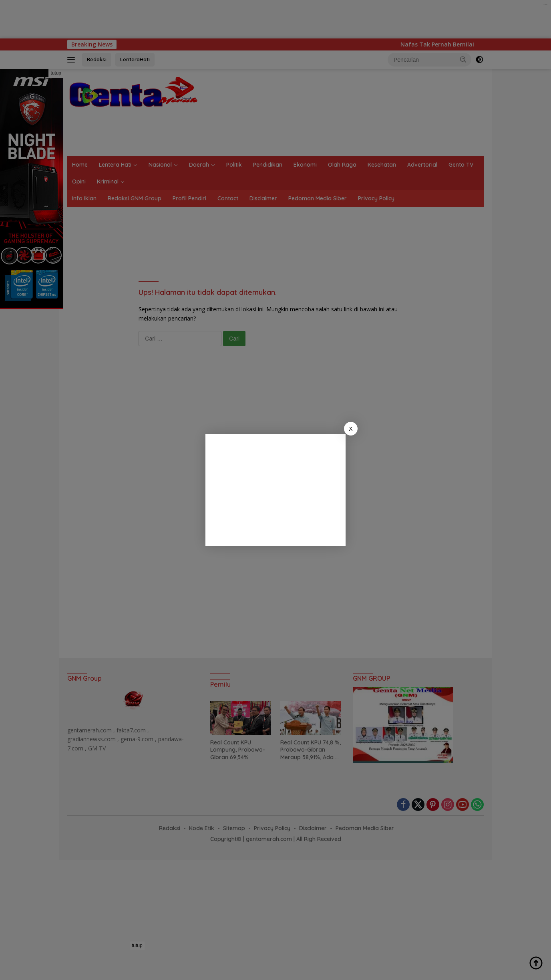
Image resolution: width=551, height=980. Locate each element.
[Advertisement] (275, 490)
